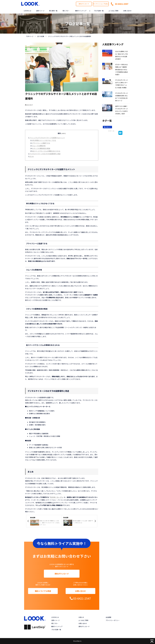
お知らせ (107, 127)
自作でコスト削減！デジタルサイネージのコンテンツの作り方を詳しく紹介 (121, 110)
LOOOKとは (27, 11)
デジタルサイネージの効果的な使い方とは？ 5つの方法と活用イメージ (121, 97)
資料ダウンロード (84, 4)
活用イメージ (40, 11)
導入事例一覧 (53, 11)
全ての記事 (41, 36)
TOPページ (30, 36)
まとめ (31, 156)
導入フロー (66, 11)
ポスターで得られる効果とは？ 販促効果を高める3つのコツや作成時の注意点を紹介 (121, 70)
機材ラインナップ (81, 11)
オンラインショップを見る (101, 4)
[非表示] (63, 133)
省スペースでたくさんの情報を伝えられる (46, 151)
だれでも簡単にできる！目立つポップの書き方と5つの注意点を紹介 (121, 55)
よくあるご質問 (113, 11)
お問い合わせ (127, 11)
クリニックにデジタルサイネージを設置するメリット (47, 138)
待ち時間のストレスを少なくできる (44, 140)
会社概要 (108, 617)
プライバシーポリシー (113, 620)
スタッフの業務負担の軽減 (41, 148)
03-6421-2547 (122, 4)
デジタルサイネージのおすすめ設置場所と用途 (45, 154)
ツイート (111, 131)
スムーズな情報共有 (39, 146)
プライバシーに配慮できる (41, 143)
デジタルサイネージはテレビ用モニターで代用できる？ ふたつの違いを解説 (121, 84)
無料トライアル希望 (43, 591)
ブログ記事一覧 (99, 11)
